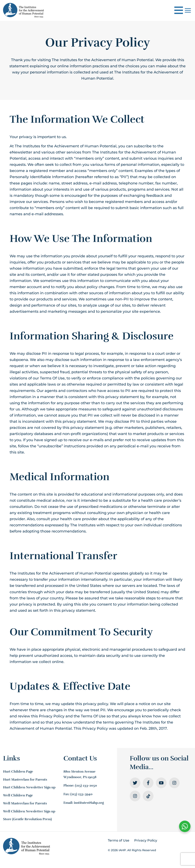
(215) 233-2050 (86, 786)
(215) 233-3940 (81, 794)
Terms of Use (119, 840)
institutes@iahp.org (89, 803)
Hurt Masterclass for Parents (25, 780)
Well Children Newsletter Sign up (29, 811)
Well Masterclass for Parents (25, 803)
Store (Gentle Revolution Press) (27, 819)
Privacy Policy (146, 840)
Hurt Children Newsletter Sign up (29, 787)
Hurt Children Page (18, 772)
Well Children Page (18, 795)
